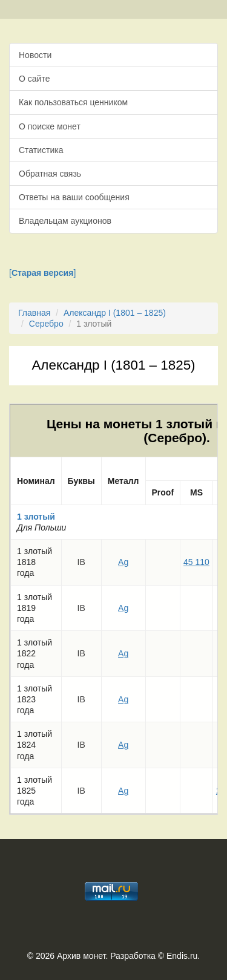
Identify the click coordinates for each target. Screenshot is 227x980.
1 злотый (36, 517)
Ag (123, 562)
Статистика (41, 150)
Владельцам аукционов (65, 221)
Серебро (46, 324)
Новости (35, 55)
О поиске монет (50, 126)
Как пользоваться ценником (73, 102)
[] (42, 273)
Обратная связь (50, 174)
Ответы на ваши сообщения (74, 197)
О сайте (34, 79)
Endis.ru (182, 956)
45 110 (196, 562)
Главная (34, 313)
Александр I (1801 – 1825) (115, 313)
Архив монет (81, 956)
